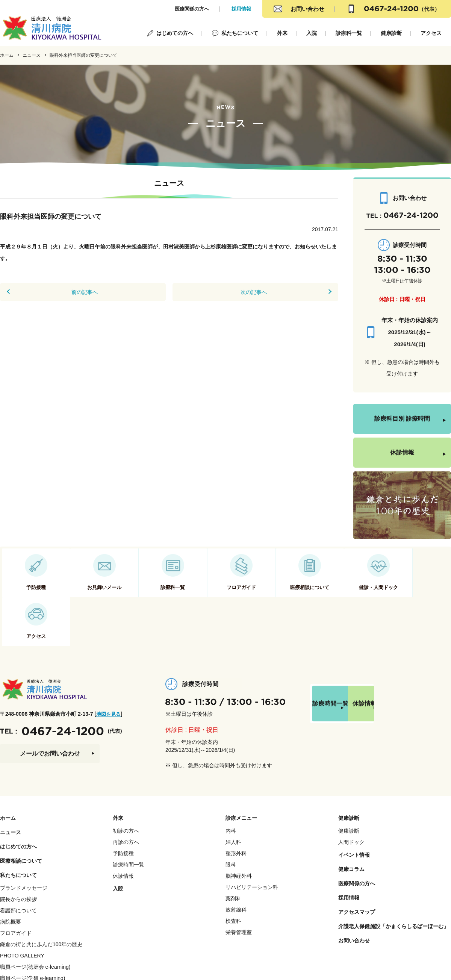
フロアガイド (16, 892)
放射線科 (236, 869)
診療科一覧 (349, 33)
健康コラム (351, 828)
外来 (282, 33)
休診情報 (402, 452)
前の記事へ (81, 292)
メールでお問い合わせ (50, 713)
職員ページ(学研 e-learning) (33, 937)
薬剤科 (233, 857)
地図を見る (109, 673)
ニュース (32, 55)
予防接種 (123, 812)
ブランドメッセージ (24, 847)
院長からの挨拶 (18, 858)
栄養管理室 (239, 891)
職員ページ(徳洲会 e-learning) (35, 926)
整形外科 (236, 812)
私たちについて (240, 33)
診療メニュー (241, 777)
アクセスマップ (357, 871)
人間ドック (351, 801)
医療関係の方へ (192, 9)
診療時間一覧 (346, 667)
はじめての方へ (175, 33)
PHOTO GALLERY (22, 915)
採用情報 (241, 9)
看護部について (18, 869)
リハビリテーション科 (252, 846)
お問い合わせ (307, 9)
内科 (231, 790)
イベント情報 (354, 814)
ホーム (7, 55)
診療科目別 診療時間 (402, 419)
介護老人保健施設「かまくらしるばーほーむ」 (393, 885)
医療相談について (21, 820)
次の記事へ (257, 292)
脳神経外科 (239, 835)
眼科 (231, 824)
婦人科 (233, 801)
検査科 (233, 880)
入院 (312, 33)
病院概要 (11, 881)
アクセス (431, 33)
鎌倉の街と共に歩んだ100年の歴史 (41, 903)
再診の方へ (126, 801)
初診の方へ (126, 790)
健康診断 (391, 33)
